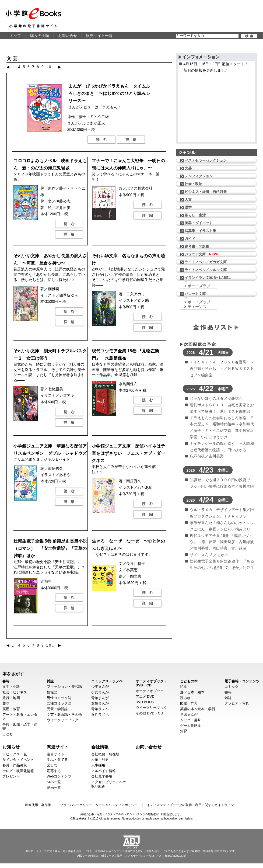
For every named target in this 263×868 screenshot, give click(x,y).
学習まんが (189, 715)
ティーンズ (197, 307)
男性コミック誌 (59, 698)
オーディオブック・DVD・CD (151, 683)
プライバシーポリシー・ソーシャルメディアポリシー (99, 805)
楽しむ (52, 765)
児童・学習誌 (57, 709)
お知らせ (11, 747)
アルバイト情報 (104, 771)
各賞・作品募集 (15, 765)
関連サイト (58, 747)
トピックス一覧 (15, 754)
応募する (54, 771)
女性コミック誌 (59, 703)
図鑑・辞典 (189, 703)
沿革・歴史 (100, 760)
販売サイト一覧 (99, 36)
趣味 (6, 703)
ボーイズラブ (199, 286)
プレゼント (11, 776)
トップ (15, 36)
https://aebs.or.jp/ (176, 856)
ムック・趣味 (191, 720)
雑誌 (50, 681)
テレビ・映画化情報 (18, 771)
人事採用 (98, 765)
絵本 (184, 687)
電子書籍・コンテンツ (242, 681)
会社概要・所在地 (105, 754)
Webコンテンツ (59, 776)
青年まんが (100, 698)
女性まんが (100, 703)
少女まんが (100, 692)
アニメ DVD (145, 697)
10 (49, 67)
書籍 (6, 681)
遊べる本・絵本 (192, 692)
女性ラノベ (100, 715)
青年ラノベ (100, 709)
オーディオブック (150, 691)
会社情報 (100, 747)
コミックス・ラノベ (107, 681)
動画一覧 (54, 788)
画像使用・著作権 (38, 805)
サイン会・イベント (18, 760)
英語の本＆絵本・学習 (198, 709)
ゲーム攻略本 (191, 726)
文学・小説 (11, 687)
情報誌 (52, 692)
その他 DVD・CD (149, 713)
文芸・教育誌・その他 (64, 715)
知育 (184, 731)
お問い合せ (68, 36)
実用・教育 (11, 709)
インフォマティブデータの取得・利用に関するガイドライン (190, 805)
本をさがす (13, 674)
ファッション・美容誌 (64, 687)
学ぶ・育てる (57, 760)
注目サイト (56, 754)
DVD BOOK (145, 702)
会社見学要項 (102, 776)
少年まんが (100, 687)
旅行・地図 (11, 698)
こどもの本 (189, 681)
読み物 (185, 698)
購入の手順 (40, 36)
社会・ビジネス (15, 692)
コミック (232, 687)
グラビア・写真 (237, 703)
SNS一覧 (54, 782)
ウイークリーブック (63, 720)
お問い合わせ (149, 747)
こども (8, 734)
